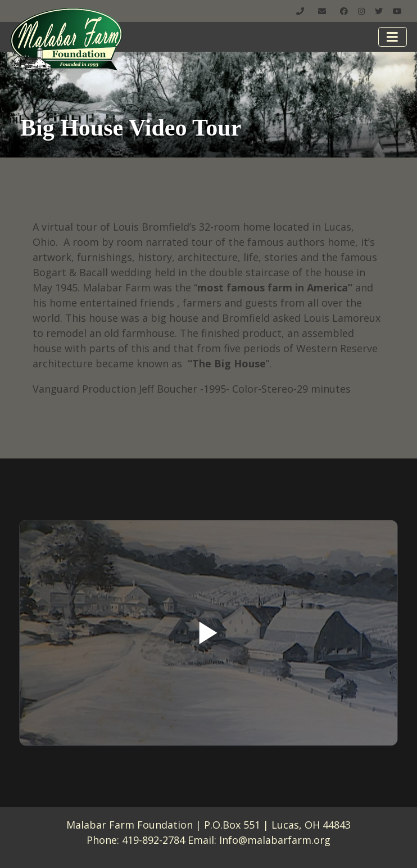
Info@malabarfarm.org (275, 840)
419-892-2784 (153, 840)
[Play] (208, 633)
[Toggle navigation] (393, 37)
